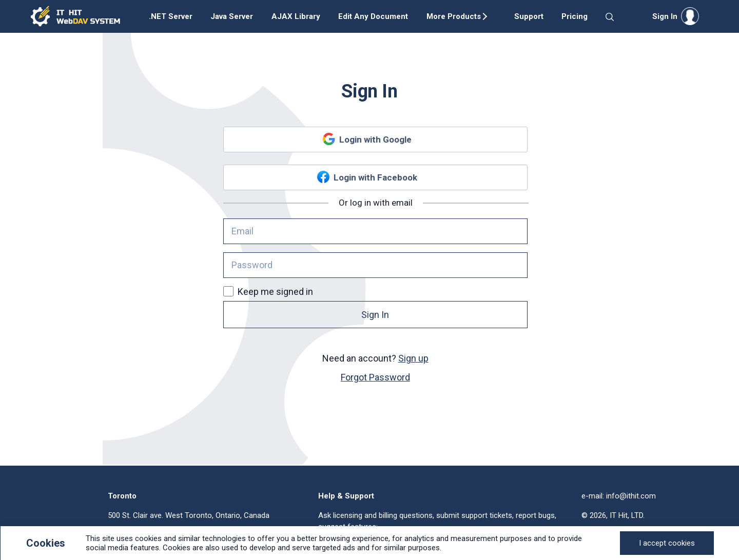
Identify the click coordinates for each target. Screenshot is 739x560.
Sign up (413, 358)
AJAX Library (296, 16)
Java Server (232, 16)
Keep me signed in (268, 292)
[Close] (667, 543)
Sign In (375, 315)
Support (529, 16)
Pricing (575, 16)
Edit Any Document (373, 16)
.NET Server (171, 16)
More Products (454, 16)
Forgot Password (375, 377)
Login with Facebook (375, 177)
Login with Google (375, 139)
